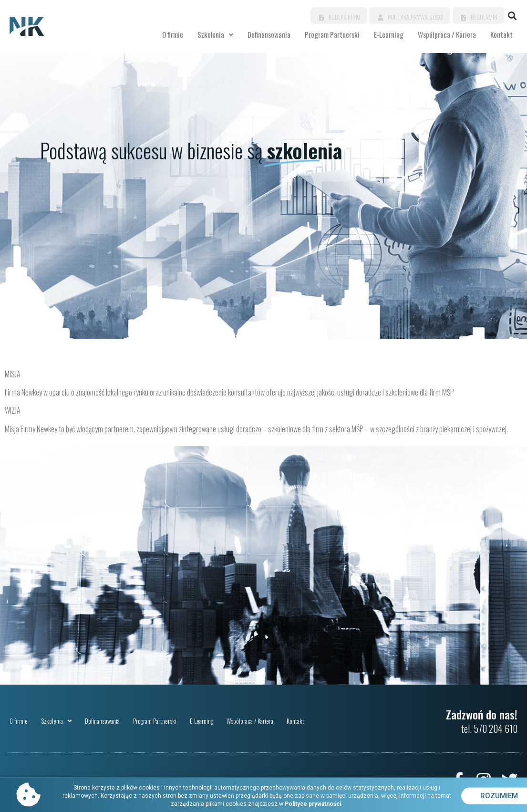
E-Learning (389, 34)
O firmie (173, 34)
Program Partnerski (332, 34)
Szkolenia (215, 34)
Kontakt (501, 34)
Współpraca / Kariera (447, 34)
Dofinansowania (269, 34)
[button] (512, 16)
